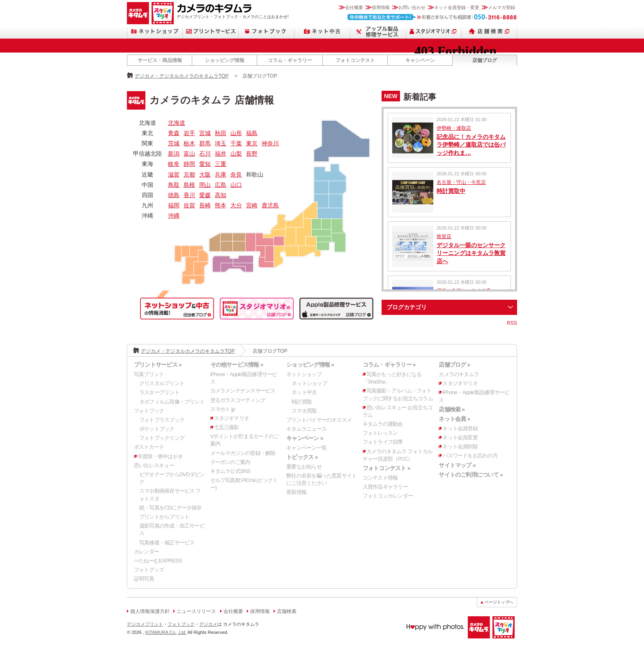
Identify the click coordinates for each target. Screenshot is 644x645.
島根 (189, 185)
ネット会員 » (454, 419)
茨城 (174, 143)
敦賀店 (444, 236)
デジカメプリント (145, 624)
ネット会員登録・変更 (457, 7)
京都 (189, 174)
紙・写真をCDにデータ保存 (170, 508)
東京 (252, 143)
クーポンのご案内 (230, 462)
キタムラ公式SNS (230, 471)
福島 (252, 133)
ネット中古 (322, 31)
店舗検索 (489, 31)
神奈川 (270, 143)
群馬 (205, 143)
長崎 (205, 205)
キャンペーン (420, 60)
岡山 (205, 185)
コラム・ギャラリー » (389, 365)
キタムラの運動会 (383, 424)
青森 (174, 133)
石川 (205, 154)
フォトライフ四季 (383, 442)
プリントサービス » (158, 365)
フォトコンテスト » (386, 468)
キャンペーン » (305, 438)
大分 (236, 205)
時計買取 (302, 402)
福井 (221, 154)
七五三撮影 (227, 427)
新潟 (174, 154)
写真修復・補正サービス (167, 543)
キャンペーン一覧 (306, 448)
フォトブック (267, 31)
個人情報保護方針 (150, 611)
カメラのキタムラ (138, 13)
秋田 (221, 133)
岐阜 (174, 164)
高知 (221, 195)
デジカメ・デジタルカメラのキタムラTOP (182, 76)
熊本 (221, 205)
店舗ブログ (485, 60)
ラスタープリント (159, 392)
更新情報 (296, 492)
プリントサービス (211, 31)
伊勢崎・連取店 (454, 128)
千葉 (236, 143)
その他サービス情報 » (237, 365)
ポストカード (149, 447)
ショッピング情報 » (310, 365)
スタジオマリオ (163, 13)
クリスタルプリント (162, 383)
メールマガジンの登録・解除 (243, 453)
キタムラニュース (306, 429)
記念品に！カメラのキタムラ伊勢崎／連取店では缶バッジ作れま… (471, 145)
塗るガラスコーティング (238, 400)
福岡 (174, 205)
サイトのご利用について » (471, 475)
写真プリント (149, 374)
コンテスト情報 (380, 478)
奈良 (236, 174)
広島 (221, 185)
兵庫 (221, 174)
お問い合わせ (412, 7)
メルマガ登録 (501, 7)
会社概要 (354, 7)
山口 (236, 185)
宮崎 (252, 205)
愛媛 (205, 195)
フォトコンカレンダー (388, 496)
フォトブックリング (162, 438)
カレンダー (146, 552)
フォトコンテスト (355, 60)
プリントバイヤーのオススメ (319, 420)
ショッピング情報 (225, 60)
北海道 (177, 123)
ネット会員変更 (460, 437)
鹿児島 (270, 205)
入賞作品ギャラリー (385, 487)
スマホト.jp (223, 409)
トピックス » (302, 457)
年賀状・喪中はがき (160, 456)
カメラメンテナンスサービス (243, 391)
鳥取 (174, 185)
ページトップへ (499, 602)
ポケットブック (157, 429)
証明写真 (144, 579)
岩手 (189, 133)
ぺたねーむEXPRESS (158, 561)
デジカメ (208, 624)
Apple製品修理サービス (378, 31)
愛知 (205, 164)
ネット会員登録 (460, 428)
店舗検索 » (452, 409)
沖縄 (174, 216)
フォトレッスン (380, 433)
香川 (189, 195)
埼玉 (221, 143)
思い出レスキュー (154, 465)
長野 (252, 154)
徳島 (174, 195)
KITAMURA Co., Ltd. (166, 632)
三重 (221, 164)
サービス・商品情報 (160, 60)
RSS (512, 323)
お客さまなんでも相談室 (432, 17)
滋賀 (174, 174)
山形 (236, 133)
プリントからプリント (164, 517)
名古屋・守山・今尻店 (461, 182)
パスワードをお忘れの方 (470, 456)
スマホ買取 (304, 411)
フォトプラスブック (162, 420)
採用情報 (381, 7)
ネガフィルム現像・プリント (172, 402)
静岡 (189, 164)
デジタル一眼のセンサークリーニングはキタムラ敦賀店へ (471, 253)
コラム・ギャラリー (290, 60)
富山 (189, 154)
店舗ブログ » (454, 365)
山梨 (236, 154)
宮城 (205, 133)
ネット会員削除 (460, 446)
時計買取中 (451, 191)
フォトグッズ (149, 570)
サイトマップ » (457, 465)
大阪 (205, 174)
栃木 (189, 143)
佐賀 (189, 205)
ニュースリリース (196, 611)
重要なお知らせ (304, 467)
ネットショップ (155, 31)
